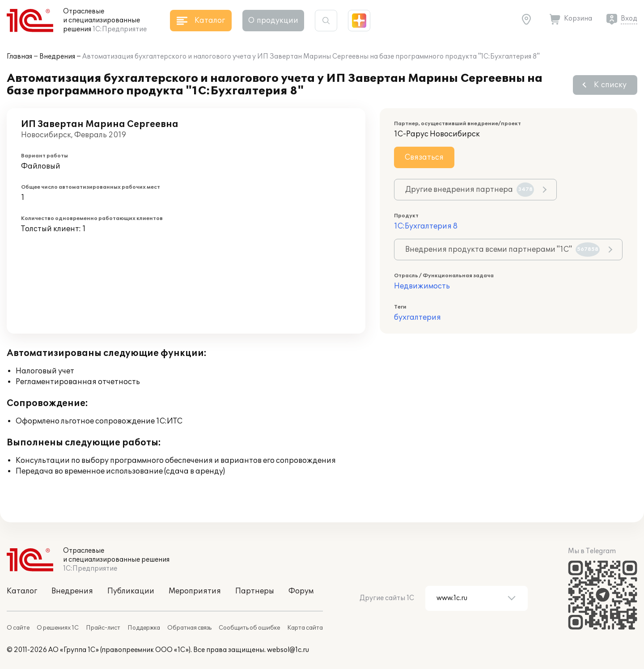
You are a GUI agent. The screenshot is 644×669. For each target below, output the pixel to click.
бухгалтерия (417, 318)
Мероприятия (195, 591)
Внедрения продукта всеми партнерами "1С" (502, 250)
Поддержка (144, 628)
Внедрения (57, 57)
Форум (301, 591)
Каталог (22, 591)
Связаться (424, 157)
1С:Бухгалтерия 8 (426, 226)
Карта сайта (305, 628)
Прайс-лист (103, 628)
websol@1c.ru (288, 650)
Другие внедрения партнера (470, 190)
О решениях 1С (58, 628)
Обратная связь (189, 628)
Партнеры (255, 591)
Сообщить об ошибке (249, 628)
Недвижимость (422, 286)
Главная (19, 57)
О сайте (18, 628)
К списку (610, 85)
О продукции (273, 21)
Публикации (131, 591)
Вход (629, 19)
